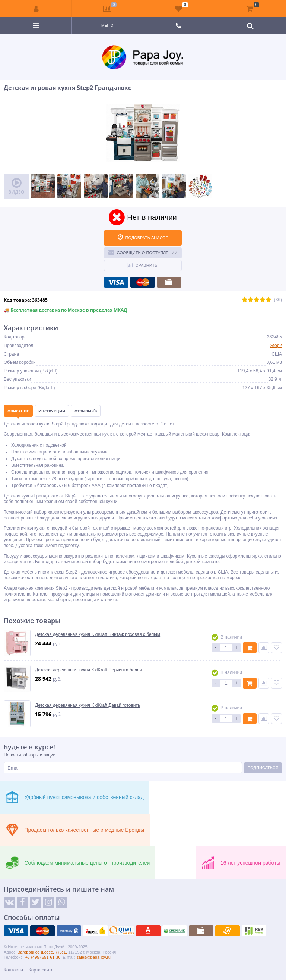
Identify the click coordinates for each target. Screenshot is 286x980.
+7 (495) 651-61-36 (43, 957)
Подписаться (263, 768)
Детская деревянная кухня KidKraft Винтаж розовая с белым (98, 634)
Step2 (276, 346)
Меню (107, 26)
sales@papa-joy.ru (94, 957)
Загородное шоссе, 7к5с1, (42, 952)
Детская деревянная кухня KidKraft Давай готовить (88, 705)
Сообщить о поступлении (143, 252)
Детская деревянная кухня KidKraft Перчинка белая (88, 670)
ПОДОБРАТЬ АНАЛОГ (143, 237)
